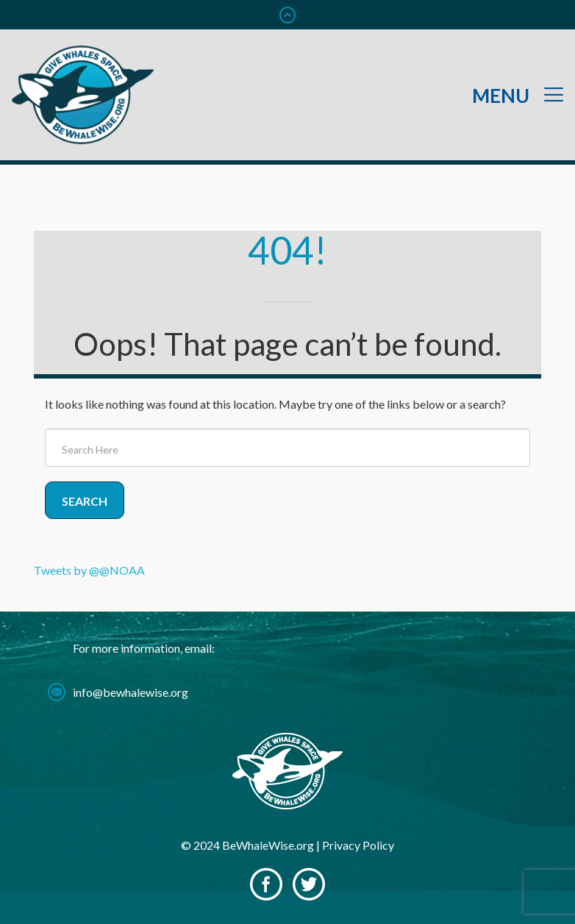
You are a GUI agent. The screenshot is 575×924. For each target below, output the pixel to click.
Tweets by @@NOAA (89, 570)
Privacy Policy (358, 845)
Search (85, 501)
